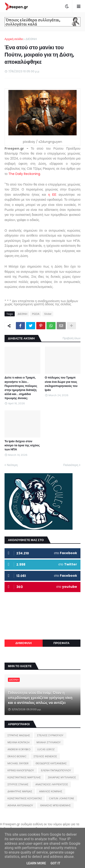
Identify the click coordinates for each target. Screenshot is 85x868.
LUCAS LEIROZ (46, 749)
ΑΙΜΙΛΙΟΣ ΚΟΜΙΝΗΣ (51, 791)
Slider (48, 314)
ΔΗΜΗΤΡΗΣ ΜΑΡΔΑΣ (20, 791)
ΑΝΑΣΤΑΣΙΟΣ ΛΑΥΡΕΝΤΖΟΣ (52, 784)
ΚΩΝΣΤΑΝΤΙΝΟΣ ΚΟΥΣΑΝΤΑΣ (25, 798)
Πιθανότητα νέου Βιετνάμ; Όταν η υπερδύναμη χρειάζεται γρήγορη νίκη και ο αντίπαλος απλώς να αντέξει (40, 698)
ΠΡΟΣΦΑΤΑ (62, 643)
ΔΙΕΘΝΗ (31, 39)
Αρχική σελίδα (14, 39)
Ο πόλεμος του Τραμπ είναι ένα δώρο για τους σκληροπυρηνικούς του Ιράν (61, 384)
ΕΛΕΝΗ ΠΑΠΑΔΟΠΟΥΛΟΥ (56, 770)
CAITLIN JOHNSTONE (62, 798)
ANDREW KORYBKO (19, 749)
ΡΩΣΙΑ (36, 314)
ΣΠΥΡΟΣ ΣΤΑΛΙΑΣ (18, 784)
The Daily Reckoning (24, 174)
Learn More (36, 863)
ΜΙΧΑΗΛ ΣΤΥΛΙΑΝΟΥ (49, 742)
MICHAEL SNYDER (18, 763)
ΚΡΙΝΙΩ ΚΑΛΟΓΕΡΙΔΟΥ (21, 770)
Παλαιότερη (71, 465)
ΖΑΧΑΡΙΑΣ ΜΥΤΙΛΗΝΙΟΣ (62, 777)
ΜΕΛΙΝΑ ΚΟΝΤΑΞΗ (18, 742)
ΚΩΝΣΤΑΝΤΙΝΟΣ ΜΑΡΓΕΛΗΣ (24, 777)
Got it (55, 863)
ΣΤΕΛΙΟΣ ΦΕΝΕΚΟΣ (45, 756)
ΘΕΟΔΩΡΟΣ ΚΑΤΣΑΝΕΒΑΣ (51, 763)
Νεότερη (12, 465)
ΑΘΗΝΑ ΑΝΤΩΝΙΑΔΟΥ (20, 805)
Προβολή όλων (72, 338)
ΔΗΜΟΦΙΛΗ (24, 643)
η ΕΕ (52, 195)
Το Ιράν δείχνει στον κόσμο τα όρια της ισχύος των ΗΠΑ (22, 445)
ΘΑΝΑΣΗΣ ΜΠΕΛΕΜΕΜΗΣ (55, 805)
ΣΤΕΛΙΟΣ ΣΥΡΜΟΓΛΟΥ (50, 735)
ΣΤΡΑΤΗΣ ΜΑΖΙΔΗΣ (19, 735)
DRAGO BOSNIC (17, 756)
